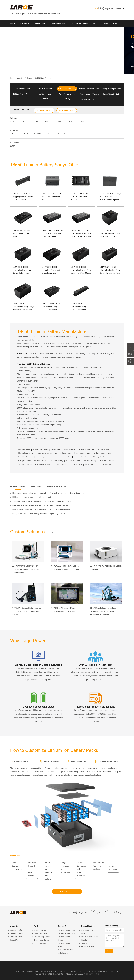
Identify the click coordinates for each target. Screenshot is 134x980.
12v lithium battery (59, 464)
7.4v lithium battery (89, 461)
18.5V (71, 122)
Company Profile (16, 930)
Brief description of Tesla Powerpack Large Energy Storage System (40, 505)
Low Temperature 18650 (66, 930)
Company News (16, 937)
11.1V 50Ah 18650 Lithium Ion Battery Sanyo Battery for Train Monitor (110, 233)
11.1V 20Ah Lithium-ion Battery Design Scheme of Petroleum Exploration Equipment (103, 611)
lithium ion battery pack (63, 453)
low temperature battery (83, 453)
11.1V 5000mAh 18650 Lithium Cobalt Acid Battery (80, 197)
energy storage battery (87, 449)
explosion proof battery (44, 457)
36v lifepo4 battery (40, 461)
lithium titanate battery (25, 457)
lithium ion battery (24, 449)
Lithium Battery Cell (89, 100)
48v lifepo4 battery (56, 461)
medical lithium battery (82, 457)
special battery (56, 449)
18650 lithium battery (44, 453)
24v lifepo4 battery (24, 461)
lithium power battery (40, 449)
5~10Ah (25, 134)
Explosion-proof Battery (89, 94)
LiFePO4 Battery (45, 89)
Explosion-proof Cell (65, 953)
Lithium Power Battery (79, 23)
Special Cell (25, 23)
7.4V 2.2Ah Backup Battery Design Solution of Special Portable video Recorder (26, 611)
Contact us (27, 30)
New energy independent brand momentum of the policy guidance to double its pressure (49, 493)
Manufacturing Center (42, 937)
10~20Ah (37, 134)
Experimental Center (41, 940)
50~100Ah (61, 134)
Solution (96, 23)
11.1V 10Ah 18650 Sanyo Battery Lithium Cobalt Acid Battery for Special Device (110, 197)
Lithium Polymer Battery (89, 89)
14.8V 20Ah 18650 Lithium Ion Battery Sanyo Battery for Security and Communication (23, 307)
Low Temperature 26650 (66, 933)
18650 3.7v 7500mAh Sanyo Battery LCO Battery (22, 233)
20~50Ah (49, 134)
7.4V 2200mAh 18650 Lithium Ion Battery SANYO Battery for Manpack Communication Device (52, 307)
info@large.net (106, 8)
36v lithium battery (92, 464)
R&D (106, 23)
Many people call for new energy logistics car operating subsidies (39, 514)
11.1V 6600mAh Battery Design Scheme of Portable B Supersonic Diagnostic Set (26, 569)
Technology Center (41, 933)
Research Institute (41, 930)
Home (13, 23)
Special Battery (40, 23)
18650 (13, 146)
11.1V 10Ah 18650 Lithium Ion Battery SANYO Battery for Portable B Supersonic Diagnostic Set (80, 307)
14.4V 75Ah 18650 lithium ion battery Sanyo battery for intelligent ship (52, 270)
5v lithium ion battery (42, 464)
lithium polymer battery (25, 453)
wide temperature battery (103, 453)
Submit (109, 951)
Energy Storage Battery (111, 89)
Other (82, 122)
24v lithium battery (75, 464)
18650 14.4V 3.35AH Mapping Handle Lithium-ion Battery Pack (23, 197)
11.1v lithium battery (107, 461)
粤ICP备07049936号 (91, 974)
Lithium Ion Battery (22, 89)
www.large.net (77, 974)
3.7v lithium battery (73, 461)
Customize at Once (67, 891)
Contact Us (14, 940)
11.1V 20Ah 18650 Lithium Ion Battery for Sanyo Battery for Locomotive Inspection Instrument (22, 270)
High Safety (85, 940)
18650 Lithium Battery (42, 78)
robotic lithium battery (63, 457)
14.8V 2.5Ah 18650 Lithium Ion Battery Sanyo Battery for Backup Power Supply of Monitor (110, 270)
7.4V (24, 122)
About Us (14, 30)
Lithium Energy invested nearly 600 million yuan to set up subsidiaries (41, 509)
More (51, 532)
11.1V (36, 122)
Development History (18, 933)
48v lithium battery (108, 464)
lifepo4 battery (104, 449)
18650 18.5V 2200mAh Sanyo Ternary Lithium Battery (51, 197)
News (114, 23)
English (120, 8)
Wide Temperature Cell (66, 950)
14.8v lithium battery (25, 464)
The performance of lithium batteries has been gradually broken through (42, 501)
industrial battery (70, 449)
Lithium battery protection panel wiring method (32, 497)
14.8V (59, 122)
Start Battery (86, 943)
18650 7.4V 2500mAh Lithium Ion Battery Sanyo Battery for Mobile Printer (81, 233)
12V (47, 122)
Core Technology (40, 943)
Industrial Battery (58, 23)
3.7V (12, 122)
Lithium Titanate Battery (111, 94)
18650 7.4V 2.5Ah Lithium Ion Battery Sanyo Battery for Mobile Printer (52, 233)
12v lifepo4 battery (100, 457)
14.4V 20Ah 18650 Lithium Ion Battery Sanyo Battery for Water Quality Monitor (81, 270)
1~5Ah (13, 134)
